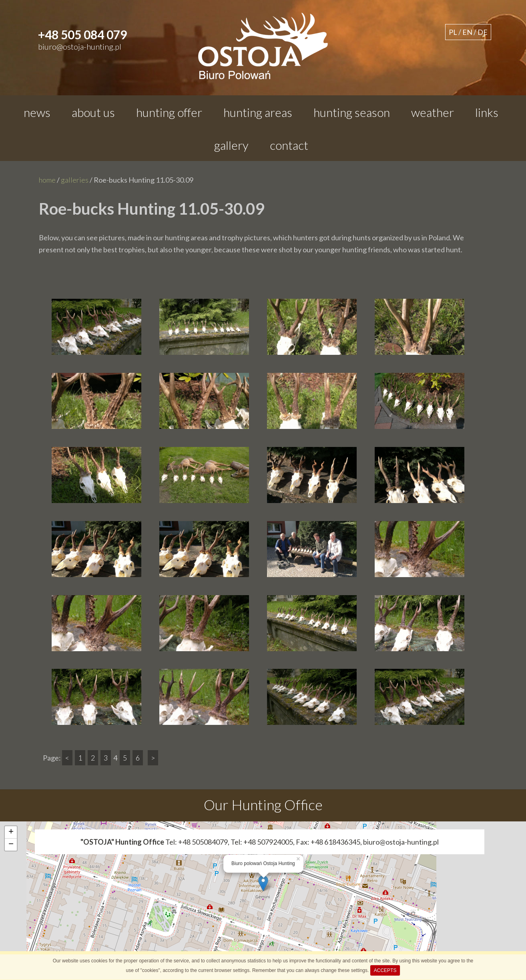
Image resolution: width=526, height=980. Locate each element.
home (47, 180)
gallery (231, 145)
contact (289, 145)
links (487, 112)
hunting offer (169, 112)
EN (467, 32)
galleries (75, 180)
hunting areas (258, 112)
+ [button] (11, 832)
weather (433, 112)
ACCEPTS (385, 970)
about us (93, 112)
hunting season (352, 112)
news (37, 112)
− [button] (11, 845)
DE (483, 32)
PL (453, 32)
